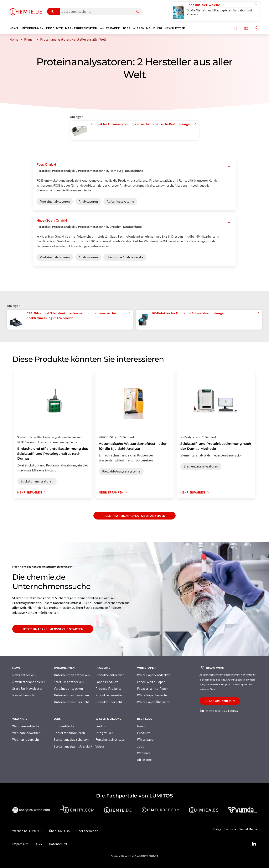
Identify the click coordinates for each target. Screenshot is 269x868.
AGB (39, 844)
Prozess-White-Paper (152, 688)
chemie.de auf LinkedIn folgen (219, 711)
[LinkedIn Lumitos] (254, 844)
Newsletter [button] (175, 28)
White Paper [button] (110, 28)
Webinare (144, 753)
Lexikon (101, 726)
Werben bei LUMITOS (27, 831)
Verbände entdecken (68, 688)
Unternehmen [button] (32, 28)
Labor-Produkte (107, 682)
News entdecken (24, 675)
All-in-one (144, 760)
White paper (146, 739)
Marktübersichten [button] (81, 28)
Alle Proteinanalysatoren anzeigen (134, 516)
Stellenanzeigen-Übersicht (73, 746)
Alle (52, 11)
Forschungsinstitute (110, 739)
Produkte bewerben (110, 695)
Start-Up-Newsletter (27, 688)
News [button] (14, 28)
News (141, 726)
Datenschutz (58, 844)
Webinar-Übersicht (26, 739)
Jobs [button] (126, 28)
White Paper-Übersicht (153, 702)
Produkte (144, 733)
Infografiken (105, 733)
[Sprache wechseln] (246, 29)
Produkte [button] (54, 28)
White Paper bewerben (153, 695)
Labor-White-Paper (151, 682)
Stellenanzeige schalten (71, 739)
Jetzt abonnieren (220, 701)
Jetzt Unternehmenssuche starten (53, 629)
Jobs (141, 746)
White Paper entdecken (154, 675)
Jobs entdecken (65, 726)
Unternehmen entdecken (72, 675)
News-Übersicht (24, 695)
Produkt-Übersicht (109, 702)
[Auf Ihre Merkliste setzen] (229, 166)
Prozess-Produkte (108, 688)
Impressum (20, 844)
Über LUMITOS (59, 831)
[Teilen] (236, 29)
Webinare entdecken (27, 726)
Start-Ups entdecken (69, 682)
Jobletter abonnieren (69, 733)
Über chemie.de (87, 831)
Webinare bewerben (26, 733)
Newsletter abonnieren (29, 682)
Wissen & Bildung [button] (147, 28)
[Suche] (138, 12)
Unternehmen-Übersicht (72, 702)
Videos (100, 746)
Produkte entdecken (110, 675)
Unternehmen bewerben (71, 695)
